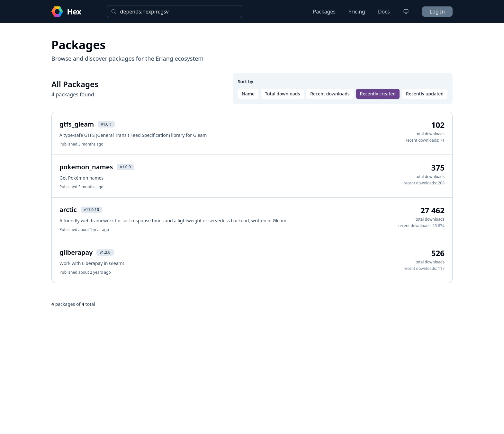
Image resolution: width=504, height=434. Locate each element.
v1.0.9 (125, 167)
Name (248, 94)
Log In (437, 12)
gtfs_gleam (77, 124)
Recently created (378, 94)
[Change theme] (406, 12)
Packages (324, 12)
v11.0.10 (91, 210)
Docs (384, 12)
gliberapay (76, 252)
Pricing (357, 12)
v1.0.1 (106, 124)
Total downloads (282, 94)
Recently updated (425, 94)
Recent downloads (330, 94)
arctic (68, 210)
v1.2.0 (105, 252)
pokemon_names (86, 167)
